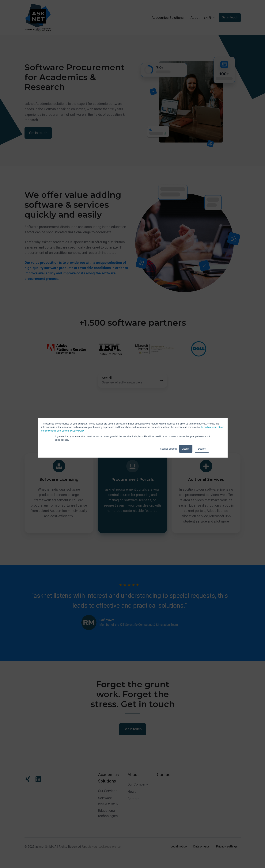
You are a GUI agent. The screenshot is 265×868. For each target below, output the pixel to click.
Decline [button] (202, 449)
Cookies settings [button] (168, 449)
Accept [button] (186, 449)
